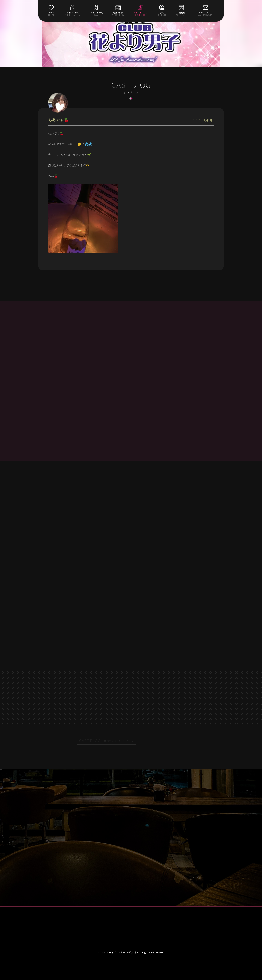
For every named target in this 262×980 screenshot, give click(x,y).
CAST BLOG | (104, 741)
